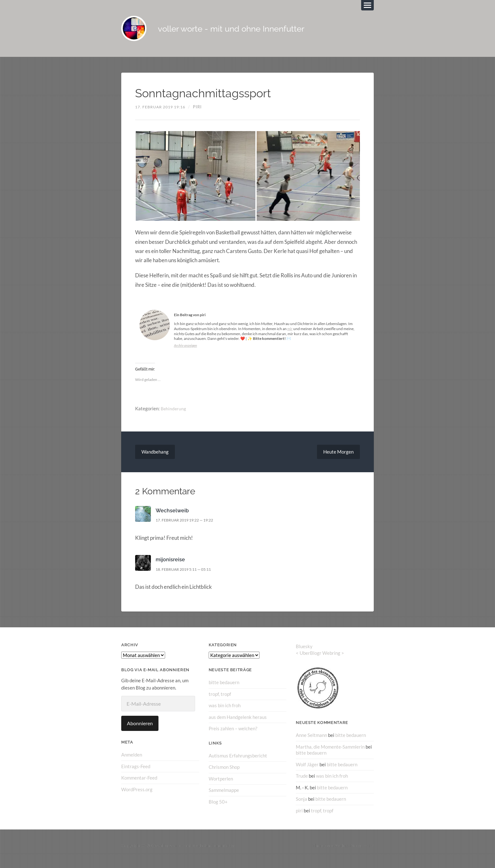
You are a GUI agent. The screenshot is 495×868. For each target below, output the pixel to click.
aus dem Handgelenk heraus (238, 723)
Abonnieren (140, 730)
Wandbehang (156, 458)
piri (202, 113)
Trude (302, 782)
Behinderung (174, 415)
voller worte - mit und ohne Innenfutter (263, 32)
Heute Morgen (338, 458)
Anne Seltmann (311, 742)
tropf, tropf (220, 701)
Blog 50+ (218, 808)
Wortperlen (221, 785)
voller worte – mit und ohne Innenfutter (196, 852)
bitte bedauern (224, 689)
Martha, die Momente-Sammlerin (330, 753)
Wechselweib (173, 517)
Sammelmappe (224, 796)
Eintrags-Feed (136, 773)
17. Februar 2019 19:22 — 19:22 (188, 527)
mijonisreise (170, 566)
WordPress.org (137, 796)
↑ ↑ (371, 852)
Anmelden (132, 761)
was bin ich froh (225, 712)
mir (290, 335)
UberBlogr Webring (320, 659)
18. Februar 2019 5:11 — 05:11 (187, 576)
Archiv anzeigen (186, 352)
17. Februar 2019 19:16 (163, 113)
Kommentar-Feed (139, 784)
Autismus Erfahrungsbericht (238, 762)
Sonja (301, 805)
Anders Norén (349, 852)
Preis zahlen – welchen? (233, 735)
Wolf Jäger (307, 770)
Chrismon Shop (224, 773)
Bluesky (304, 653)
